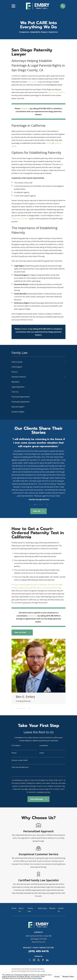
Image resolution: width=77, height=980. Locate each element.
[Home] (38, 6)
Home (14, 908)
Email (42, 753)
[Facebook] (43, 960)
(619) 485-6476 (39, 951)
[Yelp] (38, 960)
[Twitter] (30, 960)
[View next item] (48, 505)
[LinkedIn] (47, 960)
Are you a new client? (20, 760)
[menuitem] (37, 362)
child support (32, 82)
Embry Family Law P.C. (56, 92)
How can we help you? (20, 767)
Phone (14, 753)
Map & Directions (39, 942)
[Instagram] (34, 960)
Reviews (52, 908)
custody (49, 143)
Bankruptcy (42, 908)
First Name (16, 746)
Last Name (44, 746)
